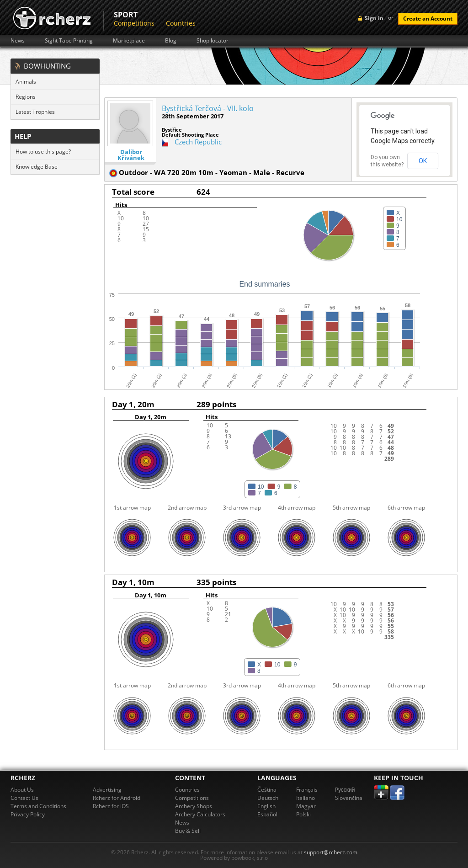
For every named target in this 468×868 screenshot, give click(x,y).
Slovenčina (349, 798)
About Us (22, 790)
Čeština (267, 790)
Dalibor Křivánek (131, 155)
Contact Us (24, 798)
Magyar (306, 806)
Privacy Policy (28, 814)
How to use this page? (43, 152)
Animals (26, 82)
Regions (26, 97)
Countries (181, 23)
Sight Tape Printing (69, 41)
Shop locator (213, 41)
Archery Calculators (200, 814)
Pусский (345, 790)
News (18, 41)
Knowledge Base (37, 167)
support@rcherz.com (331, 852)
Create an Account (428, 19)
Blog (171, 41)
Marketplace (129, 41)
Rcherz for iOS (111, 806)
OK (423, 161)
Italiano (306, 798)
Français (307, 790)
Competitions (134, 23)
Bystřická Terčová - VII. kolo (208, 108)
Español (267, 814)
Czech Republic (198, 142)
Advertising (107, 790)
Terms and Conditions (38, 806)
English (266, 806)
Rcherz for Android (117, 798)
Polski (303, 814)
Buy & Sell (188, 831)
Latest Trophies (35, 112)
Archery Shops (194, 806)
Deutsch (268, 798)
